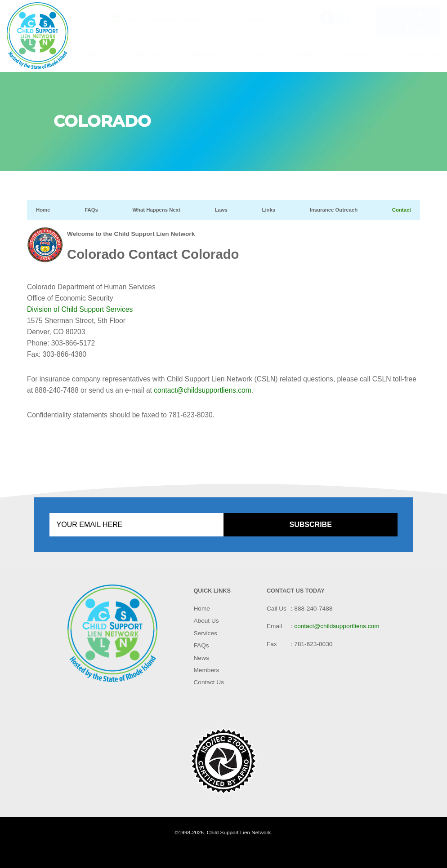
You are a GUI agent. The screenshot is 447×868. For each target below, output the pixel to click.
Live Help (408, 14)
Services (205, 54)
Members (360, 54)
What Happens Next (156, 210)
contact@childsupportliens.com (161, 19)
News (306, 54)
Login (391, 29)
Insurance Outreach (334, 210)
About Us (145, 54)
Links (268, 210)
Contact (402, 210)
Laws (221, 210)
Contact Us (423, 54)
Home (91, 54)
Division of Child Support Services (80, 309)
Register (425, 29)
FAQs (258, 54)
